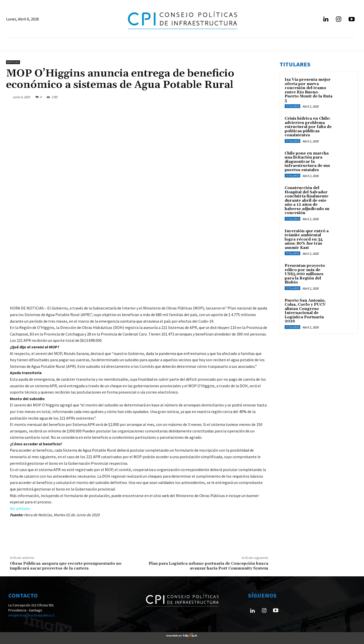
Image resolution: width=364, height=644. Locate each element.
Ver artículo (20, 508)
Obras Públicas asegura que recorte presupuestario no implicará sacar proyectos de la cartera (66, 566)
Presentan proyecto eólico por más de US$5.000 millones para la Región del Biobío (305, 274)
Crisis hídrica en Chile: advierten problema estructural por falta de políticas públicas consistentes (308, 127)
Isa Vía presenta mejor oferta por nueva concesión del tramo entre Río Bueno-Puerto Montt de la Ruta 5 (309, 90)
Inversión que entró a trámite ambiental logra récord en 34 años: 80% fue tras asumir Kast (307, 239)
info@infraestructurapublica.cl (31, 615)
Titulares (292, 106)
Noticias (13, 62)
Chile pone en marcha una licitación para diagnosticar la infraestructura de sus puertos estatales (307, 162)
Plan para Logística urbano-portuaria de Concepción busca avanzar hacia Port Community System (208, 566)
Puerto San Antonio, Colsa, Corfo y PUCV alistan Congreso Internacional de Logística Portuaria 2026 (305, 311)
